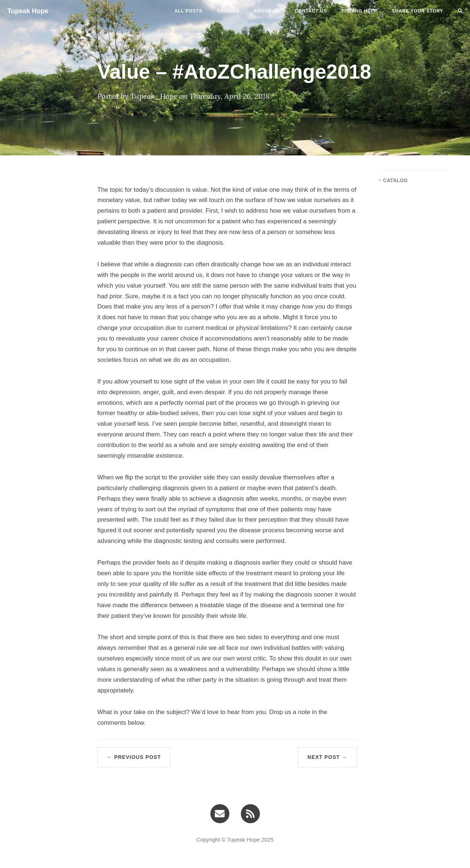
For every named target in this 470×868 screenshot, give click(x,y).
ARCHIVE (228, 11)
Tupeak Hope (28, 11)
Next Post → (327, 757)
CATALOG (395, 180)
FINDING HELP (360, 11)
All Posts (188, 11)
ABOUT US (267, 11)
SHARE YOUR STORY (417, 11)
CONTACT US (311, 11)
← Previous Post (134, 757)
